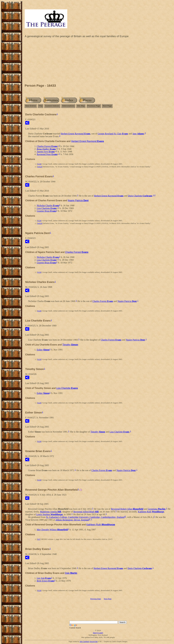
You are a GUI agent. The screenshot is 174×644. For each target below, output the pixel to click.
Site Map (81, 106)
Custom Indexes (52, 106)
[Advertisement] (98, 62)
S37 (39, 539)
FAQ (41, 106)
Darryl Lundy (98, 633)
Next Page (107, 106)
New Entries (31, 106)
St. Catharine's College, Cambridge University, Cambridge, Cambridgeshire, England (85, 517)
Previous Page (94, 106)
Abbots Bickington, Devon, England (72, 520)
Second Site (94, 642)
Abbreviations (68, 106)
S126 (39, 164)
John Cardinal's (85, 642)
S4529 (40, 167)
